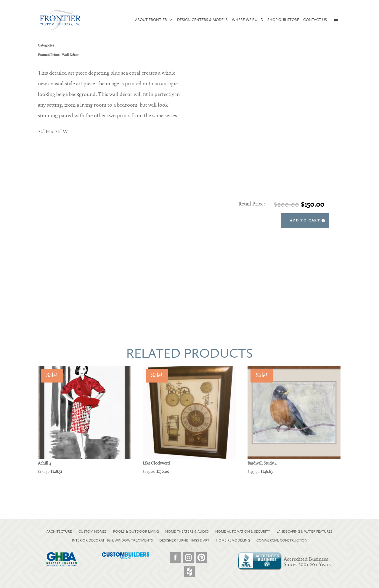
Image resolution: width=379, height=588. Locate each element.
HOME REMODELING (233, 540)
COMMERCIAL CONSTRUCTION (282, 540)
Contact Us (315, 20)
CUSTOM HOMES (93, 531)
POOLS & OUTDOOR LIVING (136, 531)
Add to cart (305, 221)
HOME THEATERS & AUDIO (187, 531)
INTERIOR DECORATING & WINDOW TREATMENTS (112, 540)
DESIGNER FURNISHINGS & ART (184, 540)
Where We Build (248, 20)
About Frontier (151, 20)
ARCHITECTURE (59, 531)
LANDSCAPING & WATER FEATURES (305, 531)
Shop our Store (283, 20)
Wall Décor (70, 55)
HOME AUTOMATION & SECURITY (243, 531)
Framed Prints (49, 55)
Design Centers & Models (202, 20)
